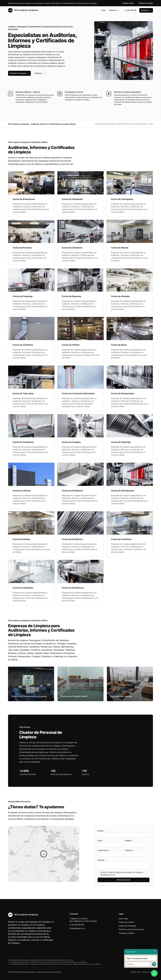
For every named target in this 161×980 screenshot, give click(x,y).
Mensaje (101, 860)
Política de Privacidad (123, 872)
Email (100, 841)
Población (129, 850)
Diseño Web (136, 972)
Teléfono (129, 841)
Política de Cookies (126, 922)
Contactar (146, 10)
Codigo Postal (103, 850)
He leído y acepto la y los (122, 873)
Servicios (114, 10)
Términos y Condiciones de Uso (131, 929)
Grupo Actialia (147, 972)
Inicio (104, 10)
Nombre (101, 831)
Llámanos (39, 73)
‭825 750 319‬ (130, 10)
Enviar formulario (124, 880)
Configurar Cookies (127, 933)
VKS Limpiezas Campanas (23, 10)
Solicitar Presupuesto (19, 73)
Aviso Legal (123, 919)
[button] (44, 854)
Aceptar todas (128, 3)
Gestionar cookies (146, 3)
